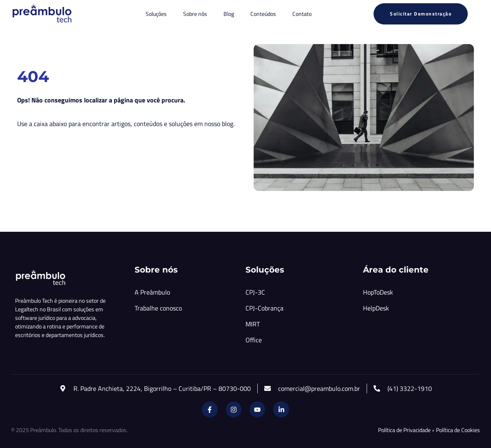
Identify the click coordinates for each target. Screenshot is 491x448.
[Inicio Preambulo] (42, 14)
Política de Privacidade (404, 430)
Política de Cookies (458, 430)
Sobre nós (195, 14)
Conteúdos (263, 14)
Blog (229, 14)
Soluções (156, 14)
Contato (302, 14)
